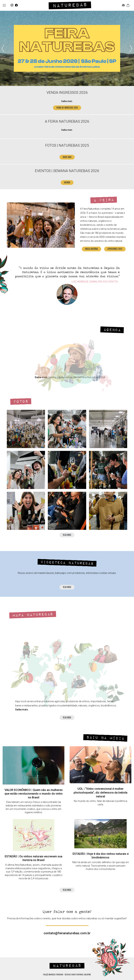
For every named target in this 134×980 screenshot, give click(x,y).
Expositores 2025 (115, 249)
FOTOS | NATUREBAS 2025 (67, 145)
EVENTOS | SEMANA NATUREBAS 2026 (67, 171)
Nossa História (92, 249)
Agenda (112, 330)
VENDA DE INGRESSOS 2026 (67, 108)
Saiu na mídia (105, 738)
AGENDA (67, 183)
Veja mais (67, 535)
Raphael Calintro (84, 975)
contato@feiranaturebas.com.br (67, 933)
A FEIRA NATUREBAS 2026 (67, 121)
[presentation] (3, 48)
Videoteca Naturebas (67, 563)
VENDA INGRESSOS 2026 (67, 93)
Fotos (21, 402)
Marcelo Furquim (56, 975)
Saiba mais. (67, 101)
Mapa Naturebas (33, 615)
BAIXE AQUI (67, 157)
